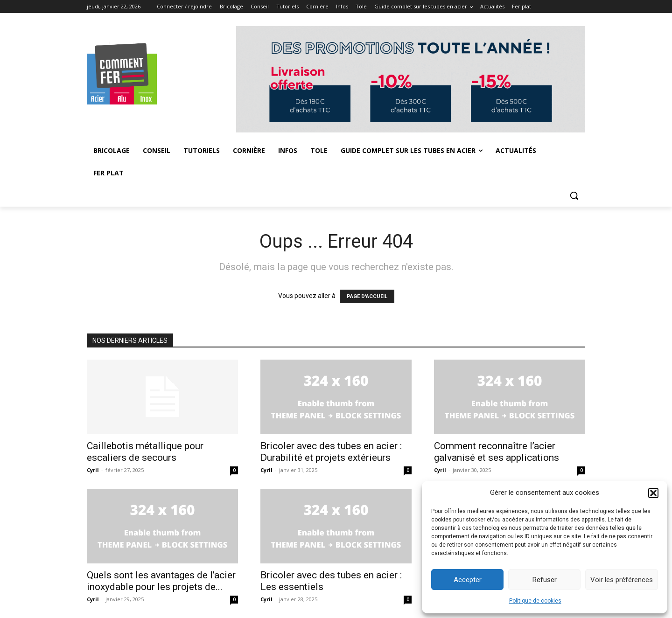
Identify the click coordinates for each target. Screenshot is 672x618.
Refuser (545, 580)
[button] (653, 493)
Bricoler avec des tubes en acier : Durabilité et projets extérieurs (331, 452)
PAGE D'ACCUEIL (367, 296)
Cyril (93, 470)
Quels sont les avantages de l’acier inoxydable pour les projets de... (161, 581)
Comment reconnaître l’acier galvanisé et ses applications (497, 452)
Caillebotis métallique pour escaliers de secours (145, 452)
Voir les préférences (622, 580)
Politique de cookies (535, 601)
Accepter (468, 580)
